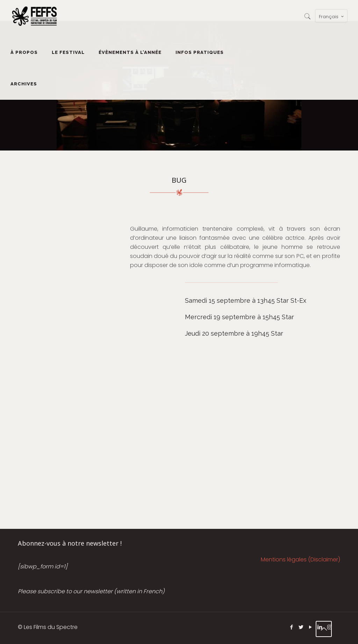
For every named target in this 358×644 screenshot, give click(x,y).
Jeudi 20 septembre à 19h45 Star (234, 333)
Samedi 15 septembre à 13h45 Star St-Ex (246, 300)
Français (332, 16)
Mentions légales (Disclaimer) (300, 559)
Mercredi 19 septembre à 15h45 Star (239, 317)
